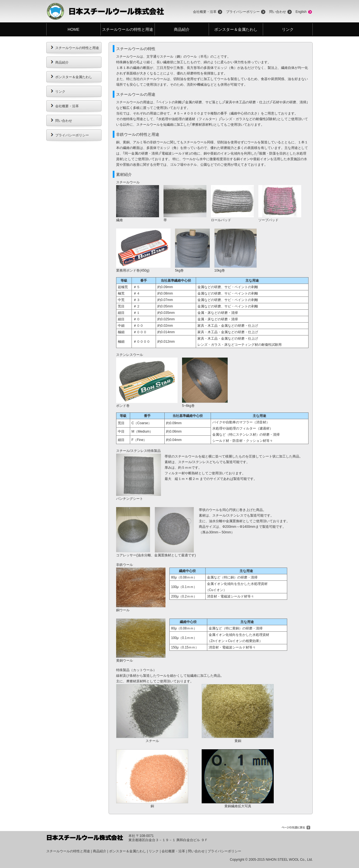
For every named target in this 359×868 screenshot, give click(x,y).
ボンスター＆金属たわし (236, 29)
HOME (73, 29)
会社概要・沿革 (205, 12)
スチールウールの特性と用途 (128, 29)
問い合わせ (278, 12)
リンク (288, 29)
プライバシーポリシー (243, 12)
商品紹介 (182, 29)
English (301, 12)
